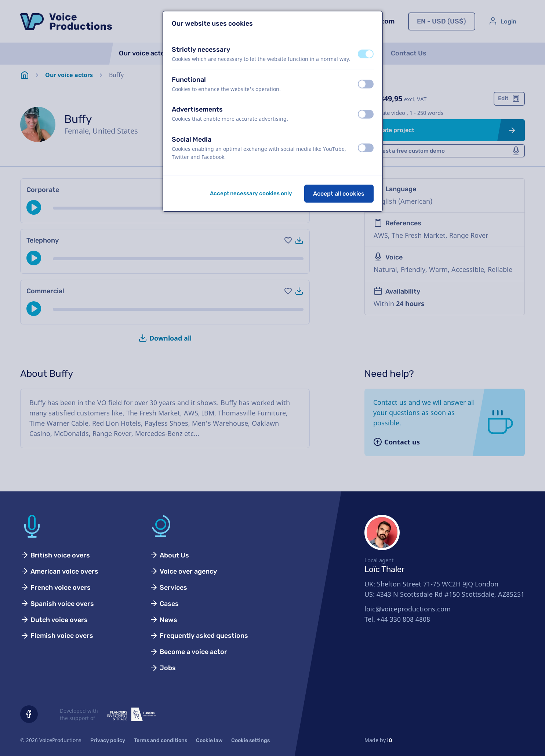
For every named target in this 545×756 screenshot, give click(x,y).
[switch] (366, 54)
